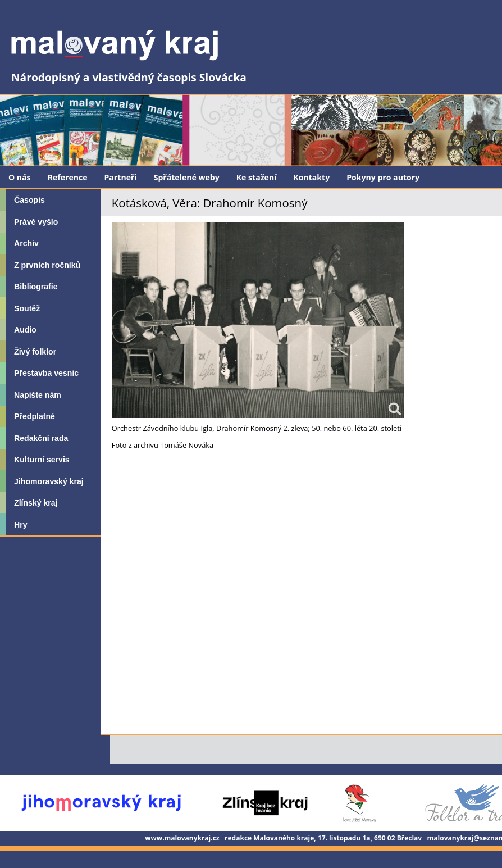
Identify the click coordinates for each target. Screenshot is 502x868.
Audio (25, 330)
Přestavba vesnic (46, 373)
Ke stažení (257, 177)
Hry (20, 525)
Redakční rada (41, 438)
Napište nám (38, 395)
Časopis (29, 200)
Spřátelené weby (187, 177)
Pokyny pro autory (383, 177)
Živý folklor (35, 352)
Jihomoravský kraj (49, 481)
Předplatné (35, 416)
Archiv (26, 243)
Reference (68, 177)
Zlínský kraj (36, 503)
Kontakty (311, 177)
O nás (20, 177)
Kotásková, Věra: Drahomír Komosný (210, 203)
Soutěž (27, 308)
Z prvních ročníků (47, 265)
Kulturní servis (42, 460)
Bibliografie (36, 287)
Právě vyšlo (36, 222)
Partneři (121, 177)
